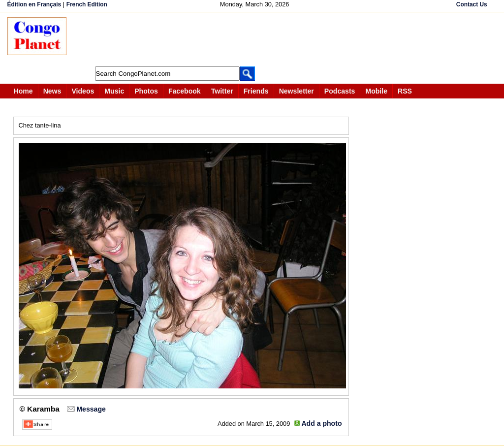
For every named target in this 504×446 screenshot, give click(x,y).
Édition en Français (34, 4)
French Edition (87, 4)
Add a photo (321, 423)
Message (91, 409)
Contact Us (472, 4)
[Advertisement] (255, 39)
